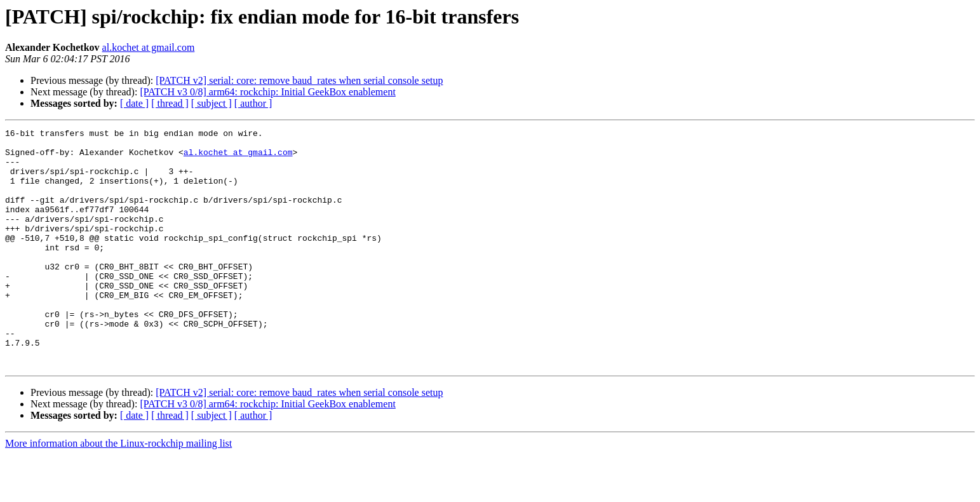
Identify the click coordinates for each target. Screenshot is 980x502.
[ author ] (253, 103)
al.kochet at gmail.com (149, 47)
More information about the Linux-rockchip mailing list (118, 491)
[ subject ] (211, 103)
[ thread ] (170, 103)
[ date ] (134, 103)
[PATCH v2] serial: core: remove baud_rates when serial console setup (299, 80)
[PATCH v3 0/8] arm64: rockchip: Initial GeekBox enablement (267, 92)
